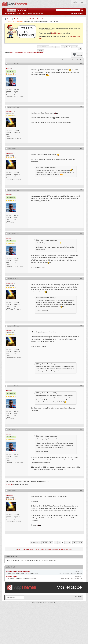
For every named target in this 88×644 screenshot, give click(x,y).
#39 (81, 429)
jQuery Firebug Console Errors (27, 549)
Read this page (56, 33)
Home (12, 10)
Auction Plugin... (12, 577)
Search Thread (76, 60)
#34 (81, 190)
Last (41, 51)
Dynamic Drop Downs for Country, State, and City (55, 549)
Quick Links (21, 14)
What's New (22, 10)
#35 (81, 233)
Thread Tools (66, 60)
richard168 (9, 484)
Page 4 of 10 (44, 47)
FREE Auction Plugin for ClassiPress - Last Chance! (26, 53)
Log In (75, 2)
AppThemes (79, 597)
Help (81, 2)
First (52, 47)
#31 (81, 64)
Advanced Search (77, 14)
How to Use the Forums (35, 14)
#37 (81, 326)
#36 (81, 278)
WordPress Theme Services (38, 19)
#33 (81, 148)
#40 (81, 490)
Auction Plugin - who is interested (18, 572)
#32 (81, 107)
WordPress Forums (20, 19)
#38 (81, 386)
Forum (9, 19)
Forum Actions (10, 14)
